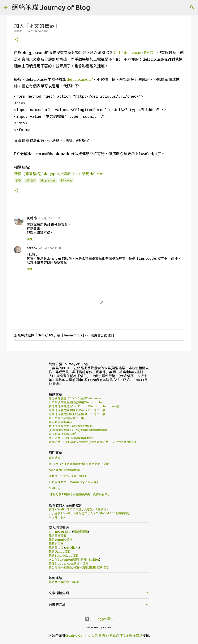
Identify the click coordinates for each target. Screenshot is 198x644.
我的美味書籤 (57, 536)
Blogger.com (48, 181)
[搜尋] (192, 7)
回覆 (30, 239)
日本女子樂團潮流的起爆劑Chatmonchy (76, 402)
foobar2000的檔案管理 (64, 470)
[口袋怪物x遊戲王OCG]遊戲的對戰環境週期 (78, 430)
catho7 (32, 248)
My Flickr (72, 548)
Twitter (94, 560)
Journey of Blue (60, 532)
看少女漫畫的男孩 (60, 422)
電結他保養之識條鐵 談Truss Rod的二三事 (77, 410)
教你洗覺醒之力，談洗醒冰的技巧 (71, 426)
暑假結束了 (56, 458)
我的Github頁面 (59, 552)
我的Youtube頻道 (61, 540)
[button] (17, 40)
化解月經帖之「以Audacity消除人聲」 (74, 482)
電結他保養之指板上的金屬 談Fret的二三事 (77, 414)
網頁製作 (31, 181)
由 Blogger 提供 (99, 619)
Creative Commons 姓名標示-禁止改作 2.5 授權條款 (104, 635)
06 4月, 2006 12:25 (49, 218)
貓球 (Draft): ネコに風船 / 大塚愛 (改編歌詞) (78, 509)
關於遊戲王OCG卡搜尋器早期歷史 (71, 438)
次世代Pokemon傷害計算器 (68, 560)
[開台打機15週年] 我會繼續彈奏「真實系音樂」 (80, 494)
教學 (18, 181)
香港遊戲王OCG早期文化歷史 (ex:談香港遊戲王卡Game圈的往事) (92, 442)
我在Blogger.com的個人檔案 (68, 563)
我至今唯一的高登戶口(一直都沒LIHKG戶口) (78, 567)
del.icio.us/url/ (80, 79)
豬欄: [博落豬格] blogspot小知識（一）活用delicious (60, 174)
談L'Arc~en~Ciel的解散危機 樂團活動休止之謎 (79, 464)
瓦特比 (32, 218)
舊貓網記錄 (81, 532)
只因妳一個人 (57, 517)
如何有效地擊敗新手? (63, 434)
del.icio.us (66, 181)
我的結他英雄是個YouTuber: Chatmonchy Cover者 (84, 406)
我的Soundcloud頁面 (63, 556)
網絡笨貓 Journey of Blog (51, 7)
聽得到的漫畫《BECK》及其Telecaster (75, 398)
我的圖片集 (56, 548)
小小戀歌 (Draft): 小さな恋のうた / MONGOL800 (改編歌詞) (90, 513)
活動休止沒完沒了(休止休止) (67, 476)
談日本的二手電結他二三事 (66, 418)
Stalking (54, 488)
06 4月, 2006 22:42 (50, 248)
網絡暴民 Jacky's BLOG (65, 582)
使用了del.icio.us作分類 (133, 53)
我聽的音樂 (56, 544)
